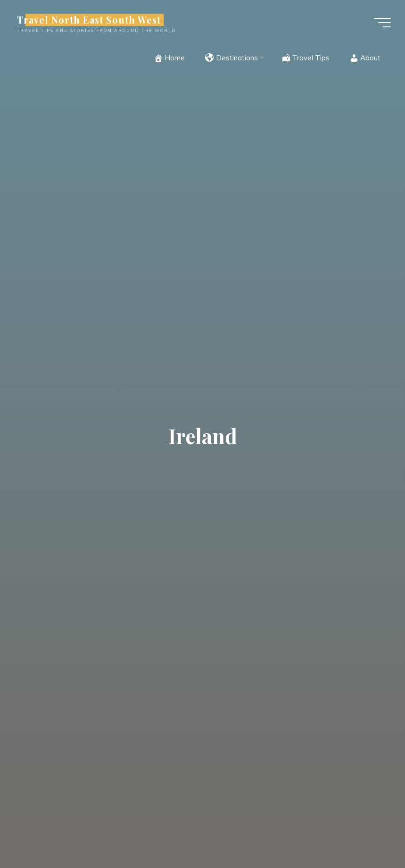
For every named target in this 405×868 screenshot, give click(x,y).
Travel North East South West (89, 20)
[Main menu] (382, 23)
